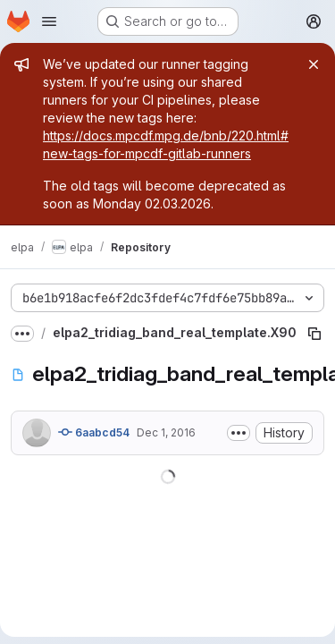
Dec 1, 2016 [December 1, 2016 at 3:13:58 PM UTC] (166, 432)
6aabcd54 (94, 432)
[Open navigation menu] (49, 21)
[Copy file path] (314, 334)
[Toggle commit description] (239, 433)
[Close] (314, 64)
